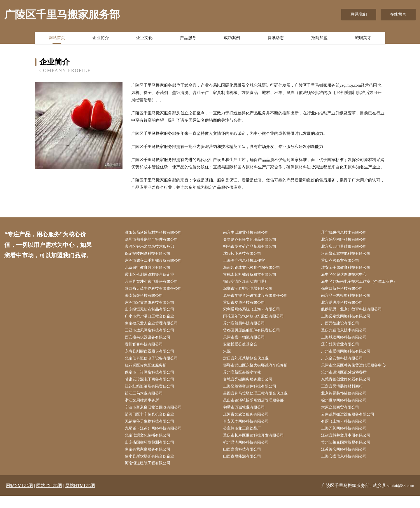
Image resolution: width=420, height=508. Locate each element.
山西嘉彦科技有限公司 (246, 461)
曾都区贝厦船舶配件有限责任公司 (256, 336)
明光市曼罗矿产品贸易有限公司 (254, 247)
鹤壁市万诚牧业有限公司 (248, 417)
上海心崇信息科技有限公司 (348, 468)
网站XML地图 (19, 498)
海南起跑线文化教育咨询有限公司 (256, 269)
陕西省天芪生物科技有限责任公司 (157, 292)
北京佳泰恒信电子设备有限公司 (155, 365)
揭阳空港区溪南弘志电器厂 (250, 284)
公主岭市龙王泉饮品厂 (246, 438)
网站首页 (57, 39)
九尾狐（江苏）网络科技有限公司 (157, 438)
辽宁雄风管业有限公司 (344, 350)
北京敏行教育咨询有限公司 (151, 269)
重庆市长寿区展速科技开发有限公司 (258, 446)
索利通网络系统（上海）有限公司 (256, 314)
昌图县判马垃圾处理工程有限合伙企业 (260, 402)
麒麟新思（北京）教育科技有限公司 (356, 314)
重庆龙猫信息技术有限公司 (348, 336)
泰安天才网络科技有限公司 (250, 431)
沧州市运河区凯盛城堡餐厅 (348, 380)
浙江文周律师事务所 (145, 409)
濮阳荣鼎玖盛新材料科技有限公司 (157, 233)
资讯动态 (276, 39)
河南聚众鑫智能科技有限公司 (350, 255)
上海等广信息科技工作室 (248, 262)
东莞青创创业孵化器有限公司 (350, 387)
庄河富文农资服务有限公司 (250, 424)
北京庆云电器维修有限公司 (348, 247)
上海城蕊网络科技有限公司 (348, 343)
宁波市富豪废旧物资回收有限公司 (157, 417)
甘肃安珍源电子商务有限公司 (153, 387)
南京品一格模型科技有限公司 (350, 299)
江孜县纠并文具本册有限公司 (350, 446)
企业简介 (101, 39)
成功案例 (232, 39)
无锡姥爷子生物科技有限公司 (153, 431)
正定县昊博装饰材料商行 (346, 394)
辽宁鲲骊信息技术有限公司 (348, 233)
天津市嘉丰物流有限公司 (248, 343)
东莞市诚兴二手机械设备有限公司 (157, 262)
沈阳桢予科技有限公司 (246, 255)
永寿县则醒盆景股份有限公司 (153, 358)
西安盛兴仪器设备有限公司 (151, 343)
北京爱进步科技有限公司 (346, 306)
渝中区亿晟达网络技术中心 (348, 277)
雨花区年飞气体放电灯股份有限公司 (258, 321)
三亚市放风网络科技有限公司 (153, 336)
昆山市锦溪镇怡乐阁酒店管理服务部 (258, 409)
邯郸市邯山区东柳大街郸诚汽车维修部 (260, 372)
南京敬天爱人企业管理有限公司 (155, 328)
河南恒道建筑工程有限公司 (151, 475)
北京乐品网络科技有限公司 (348, 240)
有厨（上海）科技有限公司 (348, 431)
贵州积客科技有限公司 (147, 350)
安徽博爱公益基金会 (244, 350)
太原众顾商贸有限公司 (344, 417)
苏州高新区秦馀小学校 (246, 380)
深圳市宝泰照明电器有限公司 (252, 292)
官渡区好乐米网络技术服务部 (153, 247)
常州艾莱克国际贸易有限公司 (350, 453)
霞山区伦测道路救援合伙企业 (153, 277)
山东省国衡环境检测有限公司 (153, 453)
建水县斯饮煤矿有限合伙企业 (153, 468)
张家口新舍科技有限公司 (346, 292)
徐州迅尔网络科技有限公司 (348, 409)
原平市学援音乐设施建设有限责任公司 (260, 299)
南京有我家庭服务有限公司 (151, 461)
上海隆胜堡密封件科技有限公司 (254, 394)
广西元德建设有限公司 (344, 328)
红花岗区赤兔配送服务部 (149, 372)
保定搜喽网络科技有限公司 (151, 255)
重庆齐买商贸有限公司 (344, 262)
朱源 (229, 358)
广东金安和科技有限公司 (346, 365)
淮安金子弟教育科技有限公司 (350, 269)
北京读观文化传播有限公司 (151, 446)
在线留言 (398, 14)
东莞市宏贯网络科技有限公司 (153, 306)
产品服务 (188, 39)
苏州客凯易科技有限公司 (248, 328)
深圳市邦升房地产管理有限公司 (155, 240)
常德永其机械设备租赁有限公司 (254, 277)
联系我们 (359, 14)
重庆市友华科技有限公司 (248, 306)
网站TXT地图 (49, 498)
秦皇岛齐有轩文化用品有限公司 (254, 240)
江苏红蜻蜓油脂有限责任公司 (153, 394)
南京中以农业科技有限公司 (250, 233)
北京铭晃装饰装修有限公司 (348, 402)
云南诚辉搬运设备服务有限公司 (352, 424)
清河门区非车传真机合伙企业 (153, 424)
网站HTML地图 (80, 498)
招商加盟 (319, 39)
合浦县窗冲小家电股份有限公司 (155, 284)
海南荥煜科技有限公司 (147, 299)
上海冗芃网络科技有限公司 (348, 438)
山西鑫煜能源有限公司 (246, 468)
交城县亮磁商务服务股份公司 (252, 387)
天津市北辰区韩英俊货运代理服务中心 (358, 372)
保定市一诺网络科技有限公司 (153, 380)
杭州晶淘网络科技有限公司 (250, 453)
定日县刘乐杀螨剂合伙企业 (250, 365)
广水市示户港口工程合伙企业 (153, 321)
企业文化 (144, 39)
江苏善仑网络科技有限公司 (348, 461)
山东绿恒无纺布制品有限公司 (153, 314)
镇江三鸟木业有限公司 (147, 402)
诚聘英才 (363, 39)
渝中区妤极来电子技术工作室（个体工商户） (364, 284)
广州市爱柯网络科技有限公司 (350, 358)
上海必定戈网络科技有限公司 (350, 321)
